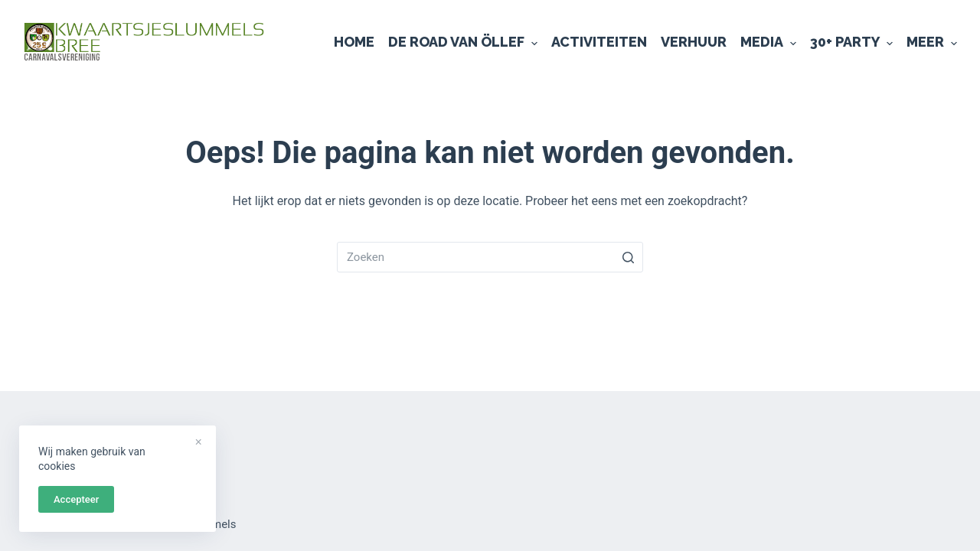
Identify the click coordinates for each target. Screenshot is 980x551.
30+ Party (851, 42)
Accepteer (76, 499)
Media (768, 42)
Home (354, 42)
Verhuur (694, 42)
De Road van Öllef (463, 42)
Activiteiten (599, 42)
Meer (932, 42)
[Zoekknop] (628, 257)
